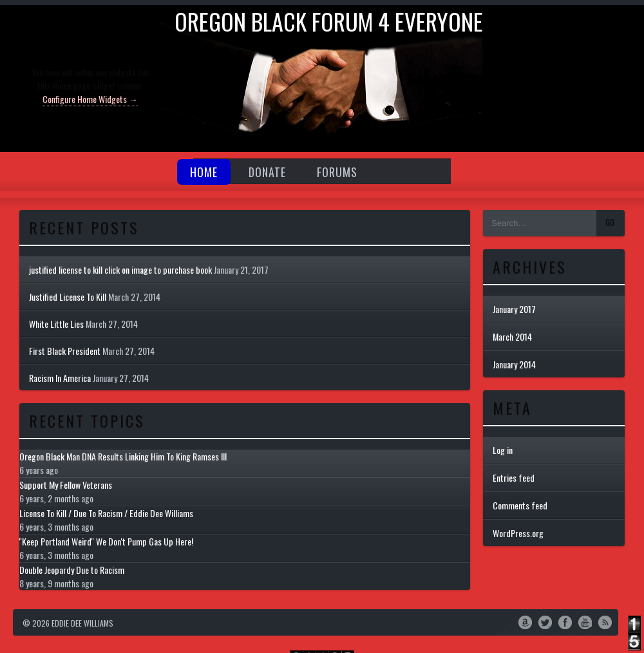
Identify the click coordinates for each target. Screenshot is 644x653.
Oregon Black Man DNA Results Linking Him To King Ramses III (123, 456)
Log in (503, 450)
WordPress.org (518, 533)
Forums (337, 172)
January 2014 (514, 364)
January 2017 (514, 309)
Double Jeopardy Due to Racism (72, 570)
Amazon (525, 621)
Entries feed (514, 478)
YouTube (585, 621)
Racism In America (60, 378)
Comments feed (520, 505)
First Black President (65, 351)
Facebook (565, 621)
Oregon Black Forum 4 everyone (329, 21)
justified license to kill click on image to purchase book (120, 270)
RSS (605, 621)
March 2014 (512, 336)
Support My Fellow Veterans (66, 485)
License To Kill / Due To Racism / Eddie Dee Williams (106, 513)
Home (204, 172)
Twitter (545, 621)
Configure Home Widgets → (90, 99)
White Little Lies (56, 324)
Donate (267, 172)
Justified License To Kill (68, 297)
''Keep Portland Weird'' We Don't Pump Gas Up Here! (106, 541)
